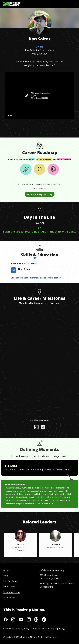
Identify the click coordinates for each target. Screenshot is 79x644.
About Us (8, 570)
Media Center (10, 587)
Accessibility (9, 597)
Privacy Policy (23, 629)
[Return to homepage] (12, 4)
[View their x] (43, 427)
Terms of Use (38, 629)
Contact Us (9, 629)
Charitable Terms (12, 592)
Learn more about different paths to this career (36, 278)
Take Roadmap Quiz (40, 194)
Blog (6, 576)
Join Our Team (10, 581)
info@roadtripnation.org (52, 570)
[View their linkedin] (36, 427)
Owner (39, 47)
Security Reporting (56, 629)
